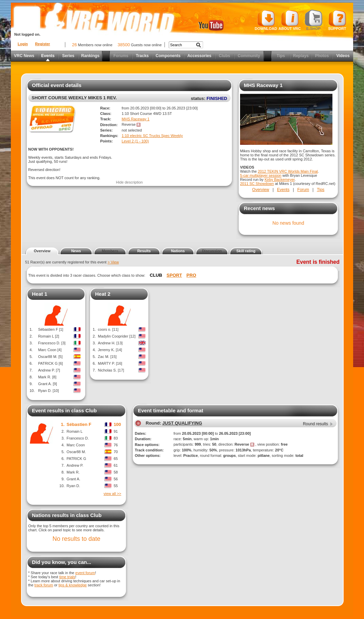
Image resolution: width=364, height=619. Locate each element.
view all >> (112, 494)
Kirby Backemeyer (280, 179)
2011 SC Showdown (257, 184)
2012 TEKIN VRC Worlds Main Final (288, 171)
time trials (67, 577)
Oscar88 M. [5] (50, 357)
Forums (121, 56)
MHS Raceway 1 (135, 119)
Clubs (224, 56)
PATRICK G (76, 459)
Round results (315, 424)
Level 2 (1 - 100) (135, 141)
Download (266, 20)
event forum (85, 573)
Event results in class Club (64, 410)
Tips (281, 56)
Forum (303, 190)
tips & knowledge (72, 585)
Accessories (199, 56)
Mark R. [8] (47, 377)
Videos (343, 56)
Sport (174, 275)
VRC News (24, 56)
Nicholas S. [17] (111, 370)
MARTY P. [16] (110, 363)
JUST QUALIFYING (182, 423)
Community (249, 56)
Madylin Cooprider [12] (117, 336)
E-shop (314, 20)
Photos (322, 56)
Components (168, 56)
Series (68, 56)
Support (337, 20)
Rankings (90, 56)
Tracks (142, 56)
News (76, 251)
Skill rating (246, 251)
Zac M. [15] (107, 357)
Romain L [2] (49, 336)
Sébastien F (79, 424)
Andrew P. (75, 465)
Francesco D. (78, 438)
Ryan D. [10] (48, 391)
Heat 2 (103, 294)
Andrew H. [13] (110, 343)
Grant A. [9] (48, 384)
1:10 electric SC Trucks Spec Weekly (152, 136)
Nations (178, 251)
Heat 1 (40, 294)
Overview (261, 190)
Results (144, 251)
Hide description (130, 182)
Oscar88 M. (76, 452)
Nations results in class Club (67, 515)
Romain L (75, 431)
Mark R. (73, 472)
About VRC (289, 20)
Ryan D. (73, 486)
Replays (301, 56)
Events (48, 56)
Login (23, 44)
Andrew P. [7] (49, 370)
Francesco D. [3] (52, 343)
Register (42, 44)
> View (113, 262)
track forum (44, 585)
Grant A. (73, 479)
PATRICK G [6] (50, 363)
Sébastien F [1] (51, 329)
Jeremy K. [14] (110, 350)
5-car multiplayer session (261, 175)
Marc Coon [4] (50, 350)
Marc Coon (76, 445)
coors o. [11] (108, 329)
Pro (191, 275)
